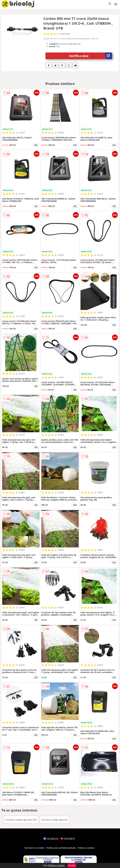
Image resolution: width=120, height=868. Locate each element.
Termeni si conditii (34, 848)
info (36, 145)
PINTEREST (68, 839)
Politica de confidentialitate (61, 848)
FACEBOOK (51, 839)
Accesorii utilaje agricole (54, 820)
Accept (72, 865)
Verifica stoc (91, 56)
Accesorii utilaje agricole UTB (21, 820)
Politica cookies (86, 848)
